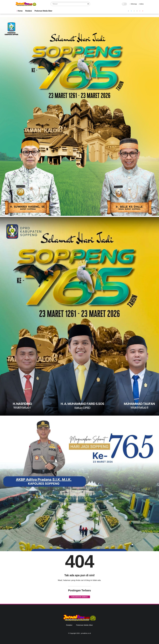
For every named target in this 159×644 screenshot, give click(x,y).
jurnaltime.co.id (86, 633)
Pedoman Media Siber (43, 11)
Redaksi (28, 11)
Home (20, 11)
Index (141, 4)
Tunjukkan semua (79, 597)
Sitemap (133, 4)
